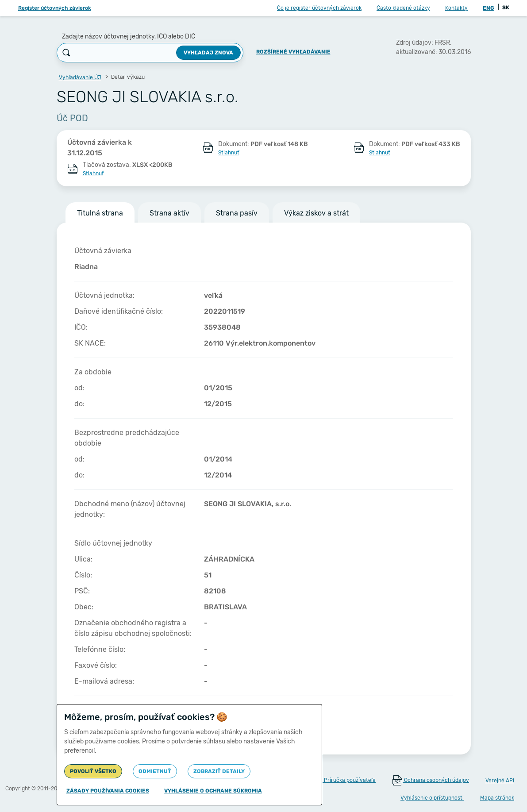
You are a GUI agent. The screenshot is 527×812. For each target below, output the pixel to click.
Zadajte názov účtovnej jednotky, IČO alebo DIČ (129, 37)
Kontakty (456, 8)
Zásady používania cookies (108, 791)
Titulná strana (100, 213)
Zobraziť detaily (219, 771)
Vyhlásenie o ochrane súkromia (213, 791)
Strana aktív (169, 213)
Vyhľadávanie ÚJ (80, 77)
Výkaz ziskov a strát (316, 213)
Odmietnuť (155, 771)
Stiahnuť (229, 153)
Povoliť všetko (93, 771)
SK (506, 8)
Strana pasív (237, 213)
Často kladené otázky (403, 8)
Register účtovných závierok (55, 8)
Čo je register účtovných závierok (319, 8)
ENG (489, 8)
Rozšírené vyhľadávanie (293, 52)
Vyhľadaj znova (208, 53)
